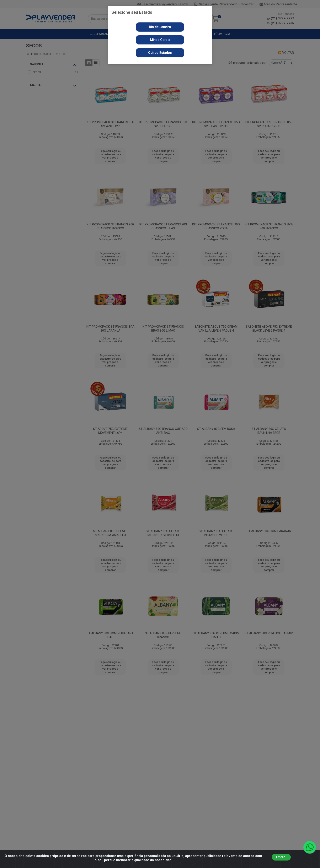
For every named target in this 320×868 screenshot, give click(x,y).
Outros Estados (160, 53)
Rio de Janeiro (160, 27)
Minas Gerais (160, 40)
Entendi (281, 857)
